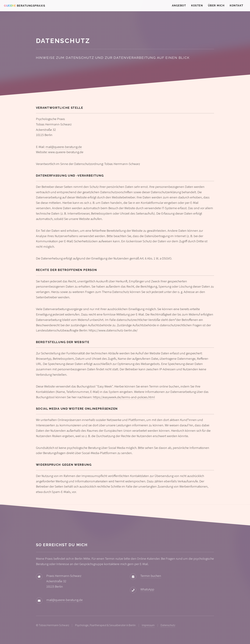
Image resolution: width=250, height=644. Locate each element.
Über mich (216, 5)
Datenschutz (168, 625)
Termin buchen (151, 576)
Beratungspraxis (25, 6)
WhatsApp (147, 589)
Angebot (179, 5)
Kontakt (236, 5)
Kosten (197, 5)
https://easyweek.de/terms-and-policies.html (124, 397)
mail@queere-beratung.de (64, 147)
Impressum (148, 625)
